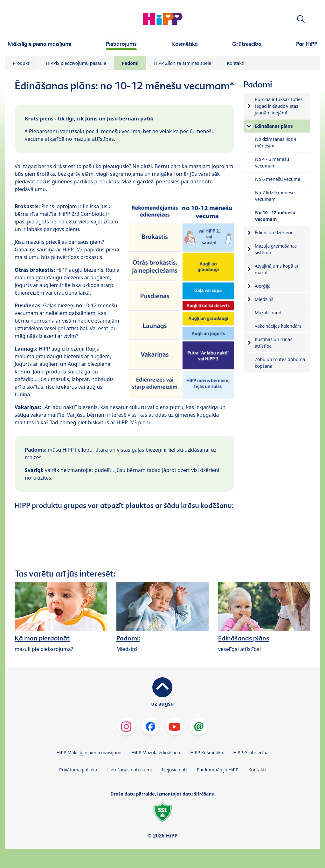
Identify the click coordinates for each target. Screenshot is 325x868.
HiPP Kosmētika (207, 752)
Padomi (130, 63)
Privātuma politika (78, 770)
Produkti (22, 63)
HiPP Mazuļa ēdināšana (156, 752)
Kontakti (236, 63)
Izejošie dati (174, 770)
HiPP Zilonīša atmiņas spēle (183, 63)
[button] (301, 19)
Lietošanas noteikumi (129, 770)
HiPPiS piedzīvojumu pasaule (76, 63)
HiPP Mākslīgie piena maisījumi (89, 752)
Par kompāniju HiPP (218, 770)
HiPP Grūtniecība (251, 752)
